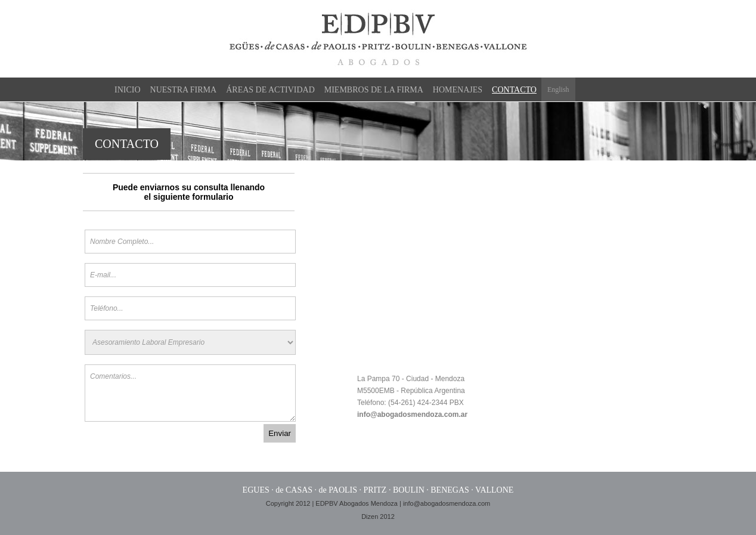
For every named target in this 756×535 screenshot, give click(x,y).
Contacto (514, 90)
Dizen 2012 (378, 517)
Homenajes (458, 90)
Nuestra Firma (184, 90)
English (558, 89)
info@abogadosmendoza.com (447, 503)
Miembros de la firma (374, 90)
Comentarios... (190, 393)
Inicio (128, 90)
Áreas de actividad (270, 90)
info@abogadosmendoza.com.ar (412, 415)
